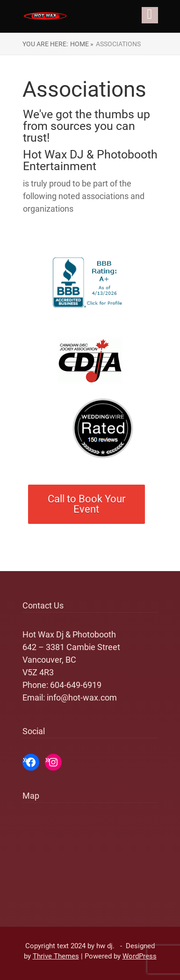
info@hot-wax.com (82, 697)
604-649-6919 (76, 685)
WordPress (140, 956)
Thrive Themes (56, 956)
